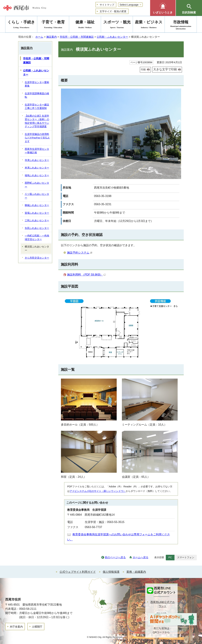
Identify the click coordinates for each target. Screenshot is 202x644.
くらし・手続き (21, 25)
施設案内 (52, 37)
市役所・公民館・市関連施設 (77, 37)
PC (170, 557)
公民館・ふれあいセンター (112, 37)
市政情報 (181, 25)
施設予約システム (80, 253)
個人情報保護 (111, 572)
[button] (163, 8)
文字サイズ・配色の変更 (113, 11)
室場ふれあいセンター (37, 213)
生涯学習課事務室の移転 (37, 95)
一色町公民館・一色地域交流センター (37, 237)
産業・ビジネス (149, 25)
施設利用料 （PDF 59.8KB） (86, 275)
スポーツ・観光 (117, 25)
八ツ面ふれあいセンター (37, 196)
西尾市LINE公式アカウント (163, 604)
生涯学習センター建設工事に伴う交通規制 (37, 107)
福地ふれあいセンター (37, 175)
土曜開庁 (37, 627)
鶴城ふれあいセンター (37, 205)
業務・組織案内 (136, 572)
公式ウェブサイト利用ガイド (78, 572)
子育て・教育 (53, 25)
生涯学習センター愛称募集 (37, 84)
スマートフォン (186, 557)
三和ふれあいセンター (37, 220)
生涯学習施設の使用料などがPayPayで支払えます (37, 138)
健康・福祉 (85, 25)
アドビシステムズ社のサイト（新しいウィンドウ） (98, 491)
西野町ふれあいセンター (37, 185)
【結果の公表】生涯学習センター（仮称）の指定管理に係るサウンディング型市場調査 (37, 121)
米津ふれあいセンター (37, 168)
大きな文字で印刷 (165, 69)
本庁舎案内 (16, 627)
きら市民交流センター (37, 258)
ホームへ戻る (141, 557)
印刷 (143, 69)
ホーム (39, 37)
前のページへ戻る (115, 557)
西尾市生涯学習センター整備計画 (37, 151)
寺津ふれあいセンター (37, 160)
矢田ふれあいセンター (37, 228)
